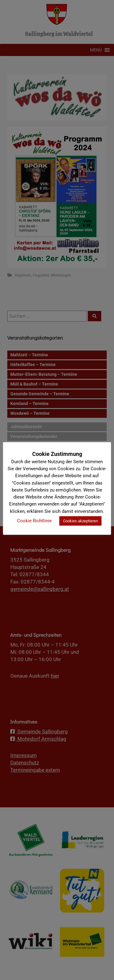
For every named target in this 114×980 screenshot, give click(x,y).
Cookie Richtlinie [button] (34, 521)
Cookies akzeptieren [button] (80, 521)
